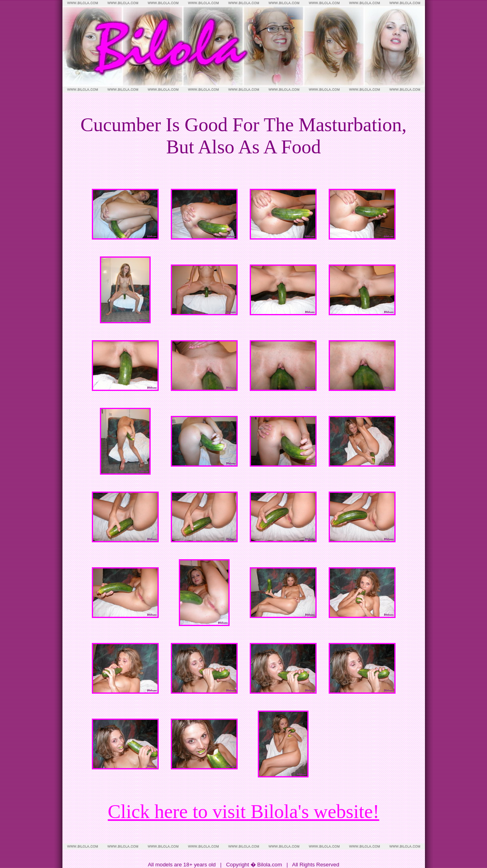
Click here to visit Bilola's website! (244, 811)
